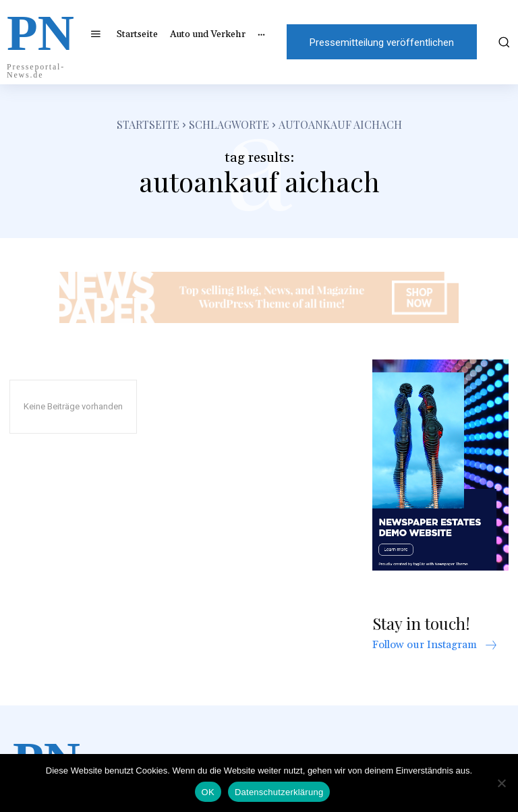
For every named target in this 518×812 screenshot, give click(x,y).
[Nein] (501, 783)
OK (208, 792)
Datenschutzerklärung (279, 792)
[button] (502, 42)
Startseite (148, 124)
